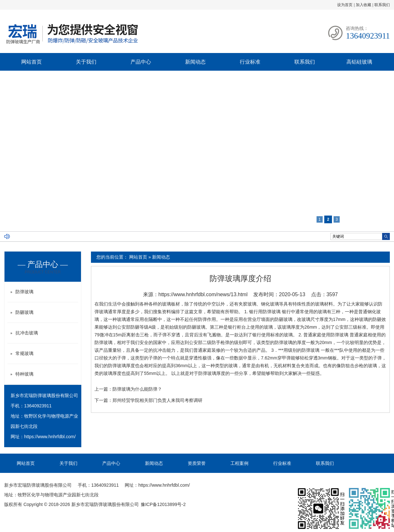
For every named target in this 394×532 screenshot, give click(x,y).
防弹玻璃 (24, 292)
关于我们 (86, 62)
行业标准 (250, 62)
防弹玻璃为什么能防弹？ (137, 389)
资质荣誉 (197, 463)
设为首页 (345, 5)
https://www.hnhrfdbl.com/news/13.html (203, 294)
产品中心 (141, 62)
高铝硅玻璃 (359, 62)
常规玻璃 (24, 353)
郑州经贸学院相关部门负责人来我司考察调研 (157, 400)
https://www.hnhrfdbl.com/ (50, 437)
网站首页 (31, 62)
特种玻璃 (24, 374)
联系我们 (382, 5)
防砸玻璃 (24, 312)
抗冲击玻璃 (27, 333)
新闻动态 (195, 62)
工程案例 (239, 463)
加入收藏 (363, 5)
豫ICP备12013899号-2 (163, 504)
